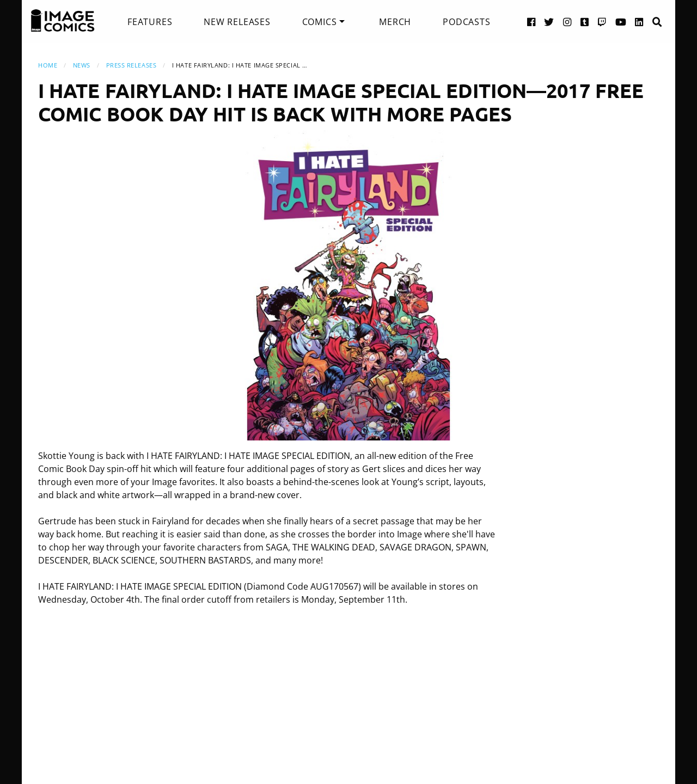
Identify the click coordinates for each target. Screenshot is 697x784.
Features (150, 22)
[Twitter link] (549, 22)
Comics (320, 22)
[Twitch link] (602, 22)
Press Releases (132, 65)
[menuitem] (150, 22)
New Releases (237, 22)
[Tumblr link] (585, 22)
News (82, 65)
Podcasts (466, 22)
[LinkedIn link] (639, 22)
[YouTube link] (621, 22)
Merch (395, 22)
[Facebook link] (531, 22)
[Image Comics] (63, 21)
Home (48, 65)
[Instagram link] (567, 22)
